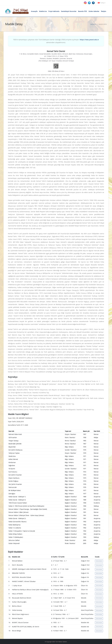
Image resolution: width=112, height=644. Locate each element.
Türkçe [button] (102, 3)
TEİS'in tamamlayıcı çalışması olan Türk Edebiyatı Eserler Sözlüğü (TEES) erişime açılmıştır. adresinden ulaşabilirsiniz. (56, 41)
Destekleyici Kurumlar (69, 11)
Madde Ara (43, 11)
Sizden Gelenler (94, 11)
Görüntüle (99, 561)
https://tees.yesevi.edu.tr (89, 40)
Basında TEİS (83, 11)
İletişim (104, 11)
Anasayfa (34, 11)
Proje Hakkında (54, 11)
